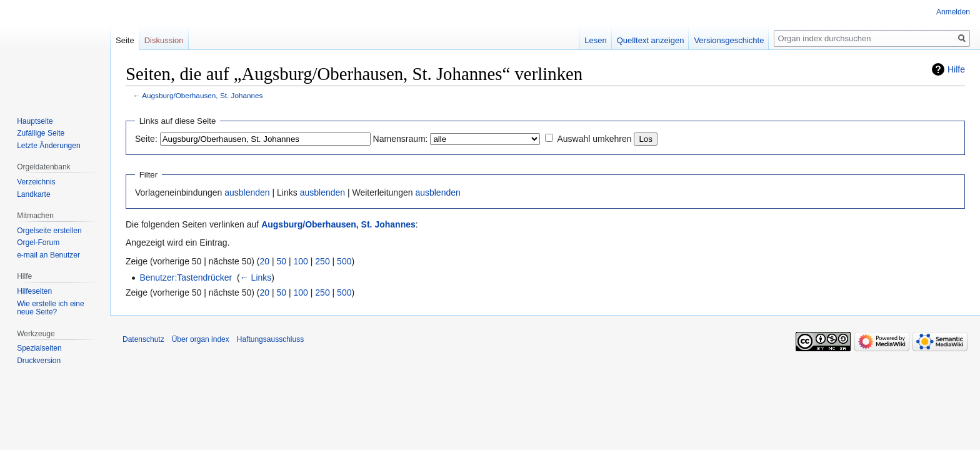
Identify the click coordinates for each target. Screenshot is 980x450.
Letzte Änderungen (48, 146)
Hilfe (956, 69)
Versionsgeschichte (729, 40)
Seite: (146, 139)
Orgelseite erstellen (49, 231)
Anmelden (953, 12)
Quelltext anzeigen (651, 40)
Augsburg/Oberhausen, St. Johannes (202, 95)
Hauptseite (35, 121)
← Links (256, 277)
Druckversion (39, 361)
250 (322, 261)
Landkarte (33, 194)
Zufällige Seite (41, 133)
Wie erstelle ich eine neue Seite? (50, 308)
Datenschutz (143, 339)
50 (282, 261)
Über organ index (201, 339)
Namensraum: (401, 139)
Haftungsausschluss (270, 339)
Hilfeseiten (34, 291)
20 (265, 261)
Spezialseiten (39, 348)
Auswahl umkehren (594, 139)
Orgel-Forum (38, 242)
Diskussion (164, 40)
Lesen (595, 40)
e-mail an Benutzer (48, 255)
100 (301, 261)
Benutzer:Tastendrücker (186, 277)
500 (344, 261)
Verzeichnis (36, 182)
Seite (125, 40)
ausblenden (247, 192)
